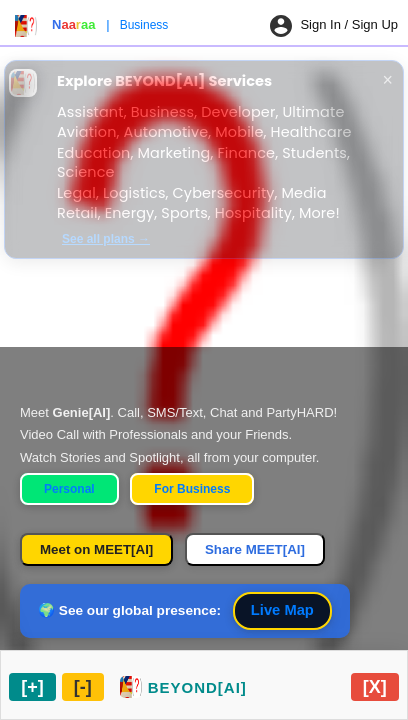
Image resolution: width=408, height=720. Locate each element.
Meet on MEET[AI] (96, 549)
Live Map (282, 610)
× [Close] (388, 80)
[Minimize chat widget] (83, 687)
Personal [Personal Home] (69, 489)
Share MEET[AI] (255, 549)
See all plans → (106, 239)
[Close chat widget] (375, 687)
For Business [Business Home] (192, 489)
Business (144, 25)
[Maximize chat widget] (32, 687)
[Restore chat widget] (183, 687)
